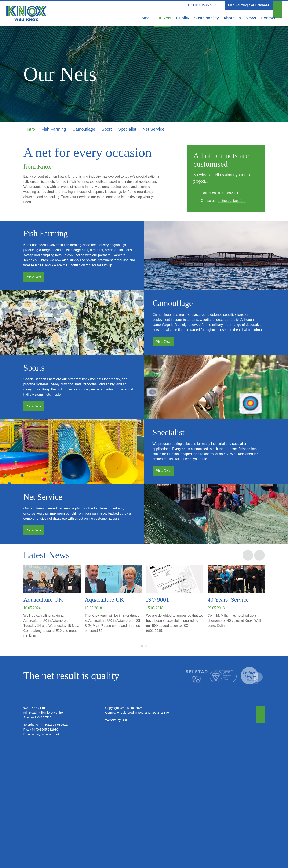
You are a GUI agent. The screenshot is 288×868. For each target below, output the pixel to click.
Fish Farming (54, 129)
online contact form (232, 201)
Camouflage (84, 129)
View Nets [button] (34, 287)
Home (144, 18)
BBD (125, 842)
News (251, 18)
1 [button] (142, 768)
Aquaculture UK (43, 721)
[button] (277, 5)
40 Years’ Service (228, 721)
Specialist (127, 129)
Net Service (154, 129)
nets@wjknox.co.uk (46, 856)
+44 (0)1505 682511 (53, 846)
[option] (52, 725)
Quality (183, 18)
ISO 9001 (158, 721)
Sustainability (206, 18)
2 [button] (146, 768)
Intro (31, 129)
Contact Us (271, 18)
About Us (232, 18)
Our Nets (163, 18)
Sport (107, 129)
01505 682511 (210, 5)
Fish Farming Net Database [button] (249, 5)
